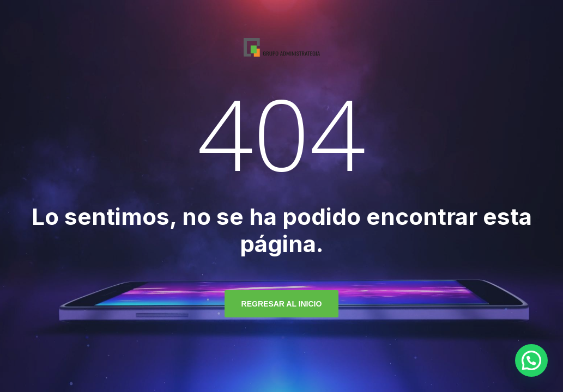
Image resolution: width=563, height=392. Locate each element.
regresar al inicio (282, 304)
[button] (531, 360)
